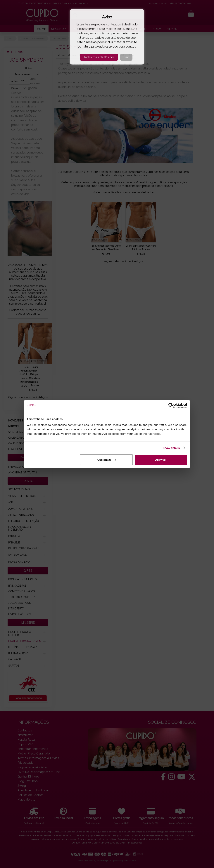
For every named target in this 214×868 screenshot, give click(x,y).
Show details (171, 448)
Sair (126, 57)
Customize (107, 460)
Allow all (161, 460)
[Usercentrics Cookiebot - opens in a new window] (171, 406)
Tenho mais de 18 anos (99, 57)
